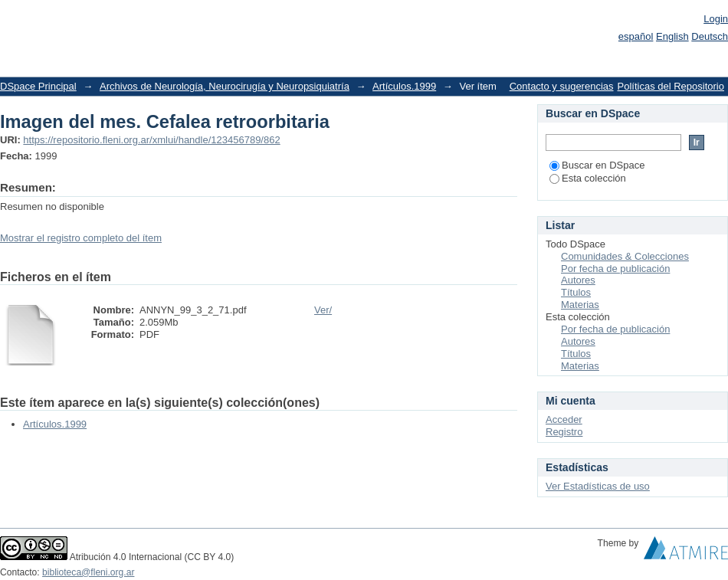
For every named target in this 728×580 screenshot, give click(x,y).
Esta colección (588, 178)
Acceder (564, 419)
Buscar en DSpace (597, 165)
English (672, 36)
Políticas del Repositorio (671, 86)
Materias (580, 305)
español (636, 36)
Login (716, 19)
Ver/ (323, 310)
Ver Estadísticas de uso (598, 486)
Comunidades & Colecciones (625, 256)
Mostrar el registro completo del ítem (81, 238)
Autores (578, 280)
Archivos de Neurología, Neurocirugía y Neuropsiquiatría (225, 86)
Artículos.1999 (404, 86)
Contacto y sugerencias (562, 86)
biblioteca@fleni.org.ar (88, 572)
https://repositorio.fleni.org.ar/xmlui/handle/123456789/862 (151, 140)
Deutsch (710, 36)
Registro (564, 432)
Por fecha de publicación (615, 269)
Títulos (576, 292)
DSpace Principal (38, 86)
